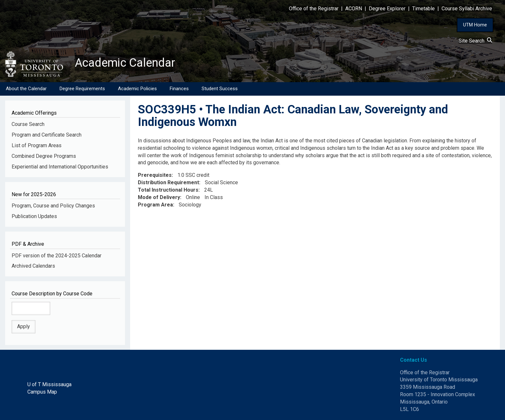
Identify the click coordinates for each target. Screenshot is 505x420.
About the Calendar (26, 89)
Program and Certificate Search (47, 135)
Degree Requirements (82, 89)
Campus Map (42, 392)
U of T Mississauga (49, 384)
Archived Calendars (33, 266)
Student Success (220, 89)
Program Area (155, 205)
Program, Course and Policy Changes (53, 206)
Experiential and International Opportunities (60, 167)
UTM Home (475, 25)
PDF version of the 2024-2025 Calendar (57, 256)
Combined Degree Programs (44, 156)
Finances (179, 89)
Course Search (28, 124)
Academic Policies (137, 89)
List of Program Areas (37, 145)
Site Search (475, 41)
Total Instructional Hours (168, 190)
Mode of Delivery (159, 197)
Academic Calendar (125, 63)
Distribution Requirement (168, 182)
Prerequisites (155, 175)
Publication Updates (34, 216)
